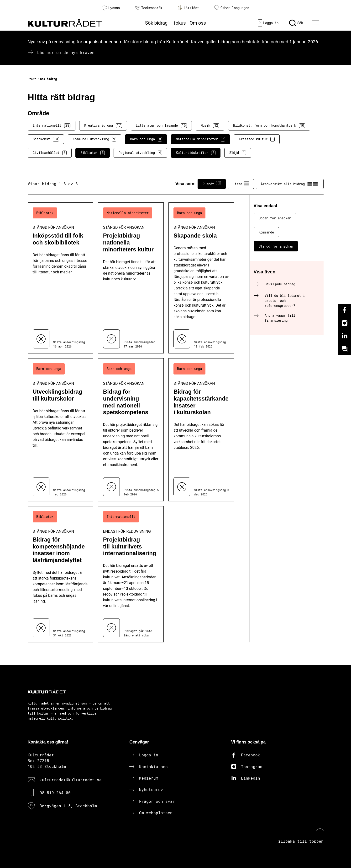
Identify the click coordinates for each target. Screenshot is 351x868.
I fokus (178, 23)
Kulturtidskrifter (196, 153)
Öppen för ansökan (275, 218)
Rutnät (212, 184)
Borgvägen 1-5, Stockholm (68, 806)
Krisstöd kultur (257, 139)
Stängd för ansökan (276, 246)
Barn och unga (146, 139)
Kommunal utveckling (94, 139)
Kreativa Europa (103, 125)
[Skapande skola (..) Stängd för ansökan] (201, 278)
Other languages (232, 8)
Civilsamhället (50, 153)
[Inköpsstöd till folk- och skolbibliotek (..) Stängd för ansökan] (60, 278)
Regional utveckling (140, 153)
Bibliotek (93, 153)
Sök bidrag (156, 23)
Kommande (266, 232)
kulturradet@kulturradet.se (71, 780)
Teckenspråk (149, 8)
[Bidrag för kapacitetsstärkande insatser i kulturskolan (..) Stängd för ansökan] (201, 430)
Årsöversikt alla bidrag (290, 184)
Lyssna (111, 8)
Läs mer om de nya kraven (66, 52)
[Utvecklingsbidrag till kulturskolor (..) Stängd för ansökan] (60, 430)
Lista (241, 184)
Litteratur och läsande (161, 125)
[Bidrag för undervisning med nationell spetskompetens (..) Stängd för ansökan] (131, 430)
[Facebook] (345, 310)
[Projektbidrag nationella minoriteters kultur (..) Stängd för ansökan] (131, 278)
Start (32, 79)
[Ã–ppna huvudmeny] (316, 23)
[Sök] (296, 23)
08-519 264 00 (55, 793)
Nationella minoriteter (200, 139)
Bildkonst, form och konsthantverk (269, 125)
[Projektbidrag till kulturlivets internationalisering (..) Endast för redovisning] (131, 574)
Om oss (198, 23)
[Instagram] (345, 323)
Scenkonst (46, 139)
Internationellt (52, 125)
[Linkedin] (345, 336)
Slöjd (238, 153)
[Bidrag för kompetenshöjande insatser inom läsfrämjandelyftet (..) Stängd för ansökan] (60, 574)
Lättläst (188, 8)
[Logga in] (267, 23)
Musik (210, 125)
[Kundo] (345, 349)
